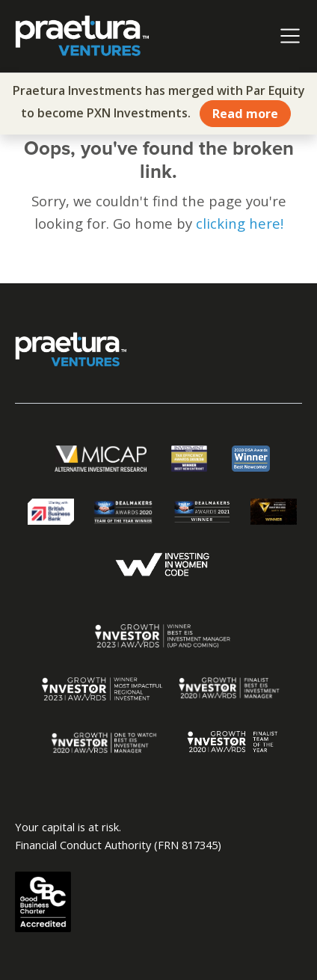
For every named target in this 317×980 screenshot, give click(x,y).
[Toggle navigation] (290, 36)
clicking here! (240, 223)
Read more (245, 114)
